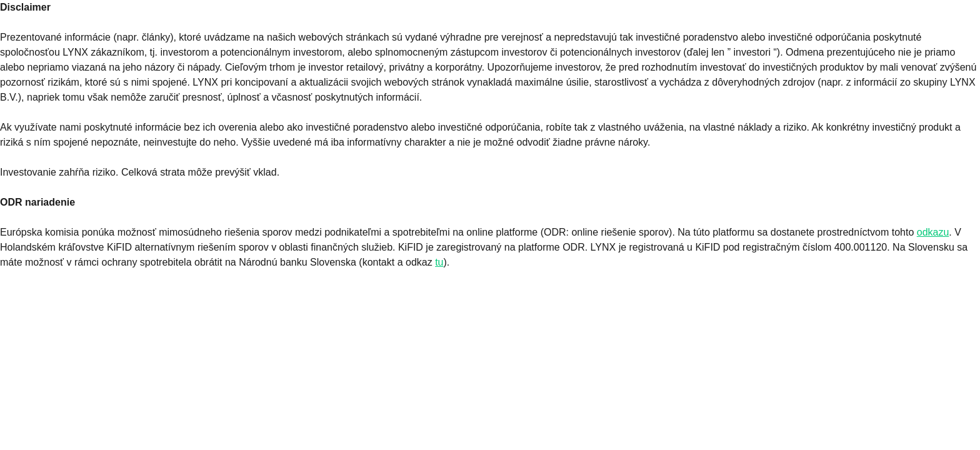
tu (439, 262)
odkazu (933, 232)
